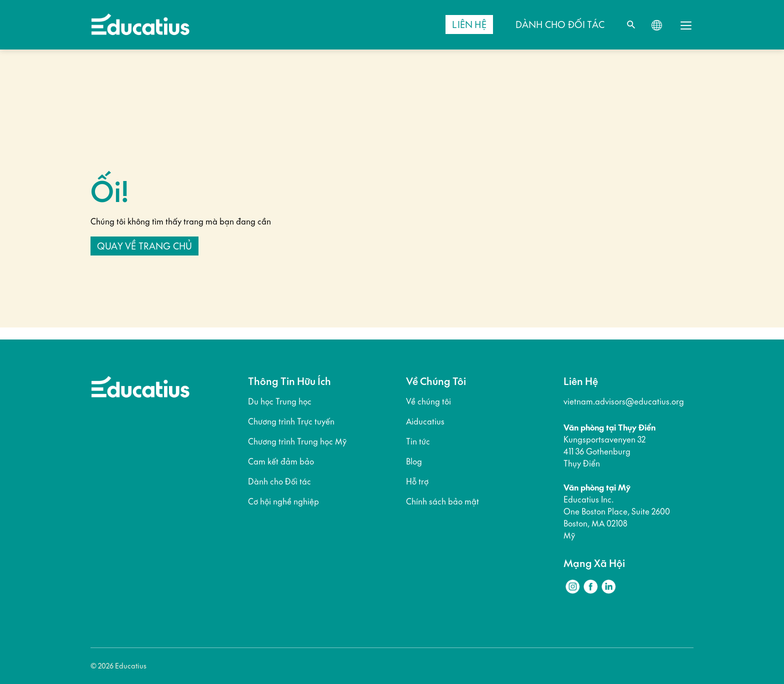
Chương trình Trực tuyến (291, 421)
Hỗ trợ (417, 481)
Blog (414, 461)
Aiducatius (425, 421)
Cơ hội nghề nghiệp (283, 501)
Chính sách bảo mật (442, 501)
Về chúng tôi (428, 401)
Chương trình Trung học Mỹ (297, 441)
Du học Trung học (280, 401)
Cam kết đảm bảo (281, 461)
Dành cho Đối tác (279, 481)
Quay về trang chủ (144, 246)
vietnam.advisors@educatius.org (624, 401)
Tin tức (418, 441)
